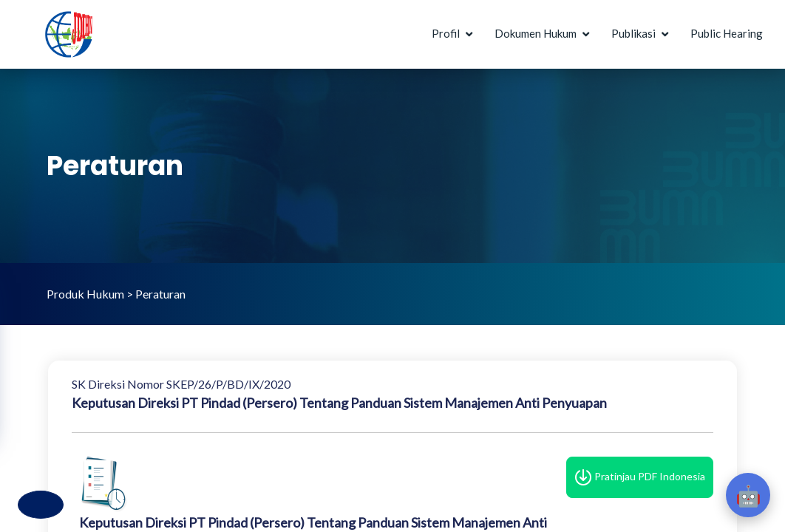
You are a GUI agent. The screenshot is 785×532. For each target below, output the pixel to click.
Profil (446, 33)
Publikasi (633, 33)
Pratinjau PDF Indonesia (640, 477)
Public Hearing (727, 33)
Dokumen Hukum (536, 33)
